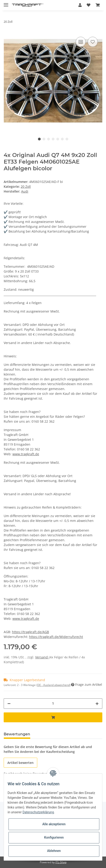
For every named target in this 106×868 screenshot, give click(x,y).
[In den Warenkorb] (53, 717)
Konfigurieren (54, 837)
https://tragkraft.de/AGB (30, 632)
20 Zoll (26, 186)
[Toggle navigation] (6, 3)
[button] (80, 5)
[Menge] (53, 704)
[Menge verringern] (9, 704)
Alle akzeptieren (54, 824)
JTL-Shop (61, 862)
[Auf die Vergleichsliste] (81, 42)
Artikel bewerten (20, 763)
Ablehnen (54, 851)
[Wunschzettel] (89, 5)
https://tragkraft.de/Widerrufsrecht (56, 637)
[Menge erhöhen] (97, 704)
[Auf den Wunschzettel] (93, 42)
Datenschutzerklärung (38, 812)
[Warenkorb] (98, 5)
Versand (42, 657)
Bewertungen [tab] (17, 734)
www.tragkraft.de (26, 454)
